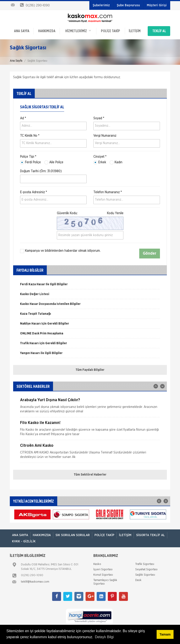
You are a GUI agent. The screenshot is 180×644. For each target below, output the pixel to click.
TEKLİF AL (159, 31)
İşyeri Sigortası (103, 570)
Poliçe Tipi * (28, 157)
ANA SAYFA (22, 31)
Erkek (100, 162)
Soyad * (99, 118)
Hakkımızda (47, 31)
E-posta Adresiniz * (33, 192)
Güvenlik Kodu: (90, 213)
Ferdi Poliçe (30, 162)
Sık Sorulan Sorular (73, 535)
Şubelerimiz (101, 5)
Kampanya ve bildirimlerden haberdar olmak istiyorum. (60, 251)
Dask (138, 580)
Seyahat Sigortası (146, 570)
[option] (90, 286)
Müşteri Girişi (157, 5)
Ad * (23, 118)
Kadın (116, 162)
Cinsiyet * (100, 157)
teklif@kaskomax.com (35, 582)
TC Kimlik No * (30, 136)
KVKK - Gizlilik (24, 541)
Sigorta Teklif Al (150, 535)
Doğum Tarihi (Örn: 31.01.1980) (41, 171)
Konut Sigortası (103, 575)
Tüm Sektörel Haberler (90, 475)
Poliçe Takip (110, 31)
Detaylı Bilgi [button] (104, 637)
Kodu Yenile (115, 213)
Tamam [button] (165, 634)
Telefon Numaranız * (107, 192)
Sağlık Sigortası (145, 575)
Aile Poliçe (54, 162)
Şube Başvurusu (128, 5)
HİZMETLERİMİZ (78, 31)
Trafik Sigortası (145, 564)
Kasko (97, 564)
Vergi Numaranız (105, 136)
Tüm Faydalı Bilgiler (90, 370)
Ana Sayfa (16, 61)
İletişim (135, 31)
